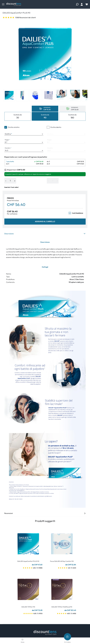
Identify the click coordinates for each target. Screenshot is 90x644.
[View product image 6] (75, 95)
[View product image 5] (62, 95)
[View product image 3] (35, 95)
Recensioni (45, 513)
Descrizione (45, 234)
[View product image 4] (48, 95)
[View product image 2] (22, 95)
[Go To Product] (28, 542)
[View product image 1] (9, 95)
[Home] (22, 639)
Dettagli (45, 267)
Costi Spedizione (76, 213)
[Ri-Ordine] (68, 637)
